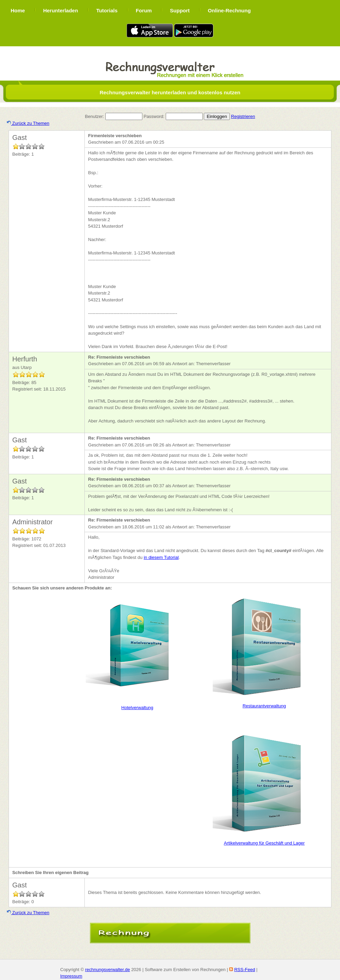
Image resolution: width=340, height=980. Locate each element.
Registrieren (243, 116)
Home (18, 10)
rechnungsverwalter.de (108, 970)
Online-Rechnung (229, 10)
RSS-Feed (245, 970)
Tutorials (107, 10)
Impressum (71, 976)
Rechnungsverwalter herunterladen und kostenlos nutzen (170, 92)
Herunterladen (61, 10)
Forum (144, 10)
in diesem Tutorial (161, 557)
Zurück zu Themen (28, 123)
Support (180, 10)
